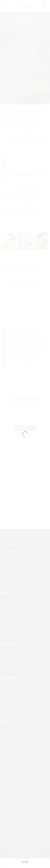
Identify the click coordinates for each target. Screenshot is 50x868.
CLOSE (25, 862)
